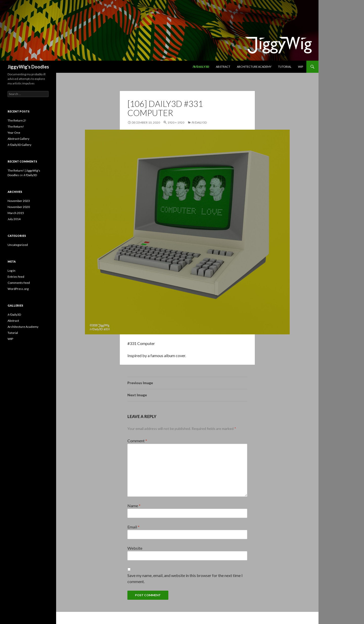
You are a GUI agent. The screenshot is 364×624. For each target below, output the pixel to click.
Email (133, 527)
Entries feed (16, 277)
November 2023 (19, 201)
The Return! (16, 126)
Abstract (223, 67)
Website (135, 548)
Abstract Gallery (18, 139)
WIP (301, 67)
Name (134, 506)
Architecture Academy (254, 67)
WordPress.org (18, 289)
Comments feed (19, 283)
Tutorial (285, 67)
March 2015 (16, 213)
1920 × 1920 (176, 122)
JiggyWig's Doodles (28, 67)
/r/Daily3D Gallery (19, 145)
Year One (14, 133)
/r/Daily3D (201, 67)
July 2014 (14, 219)
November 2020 (19, 207)
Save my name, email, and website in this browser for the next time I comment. (185, 578)
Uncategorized (18, 245)
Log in (12, 271)
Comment (137, 441)
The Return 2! (17, 120)
